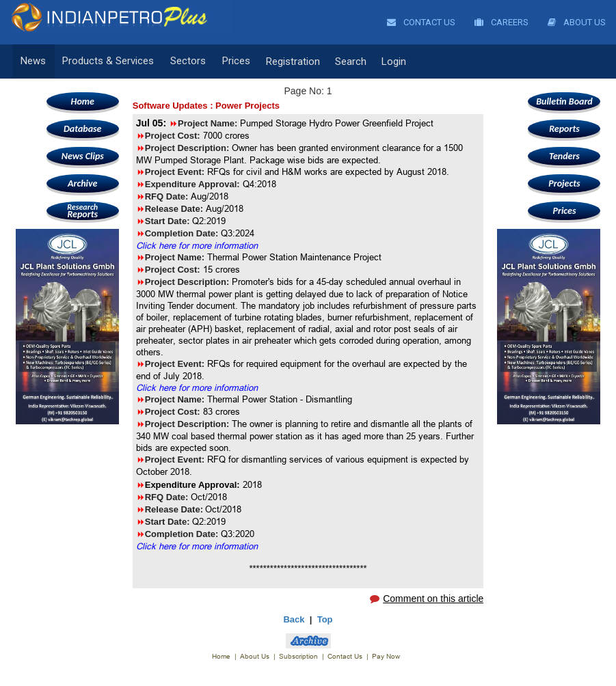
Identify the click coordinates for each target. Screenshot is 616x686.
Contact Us (421, 22)
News (33, 61)
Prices (232, 61)
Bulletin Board (564, 101)
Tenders (564, 156)
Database (82, 129)
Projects (564, 183)
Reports (83, 211)
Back (294, 619)
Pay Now (386, 656)
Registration (288, 61)
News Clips (83, 156)
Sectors (185, 61)
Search (346, 61)
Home (83, 101)
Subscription (298, 656)
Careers (501, 22)
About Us (577, 22)
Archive (82, 183)
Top (325, 619)
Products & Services (107, 61)
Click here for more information (197, 245)
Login (389, 61)
